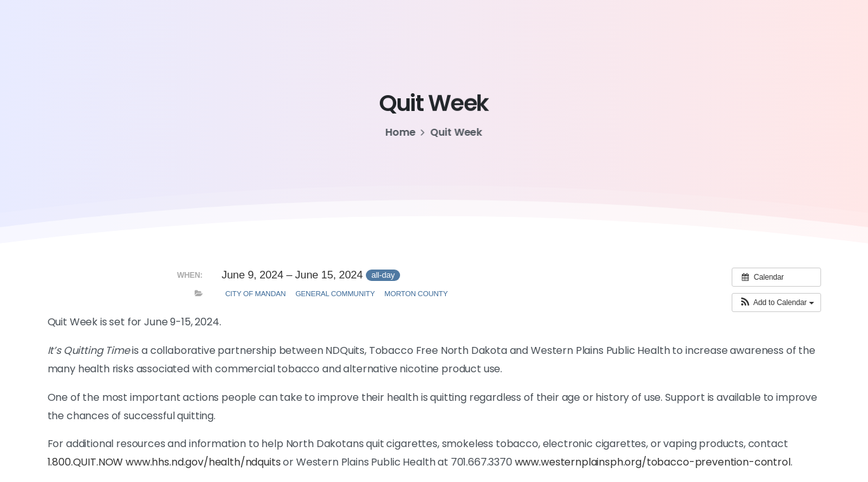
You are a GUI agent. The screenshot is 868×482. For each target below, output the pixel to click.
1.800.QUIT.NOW (86, 462)
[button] (776, 303)
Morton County (416, 294)
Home (400, 132)
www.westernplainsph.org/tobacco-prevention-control (653, 462)
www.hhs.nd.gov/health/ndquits (203, 462)
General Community (335, 294)
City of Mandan (255, 294)
